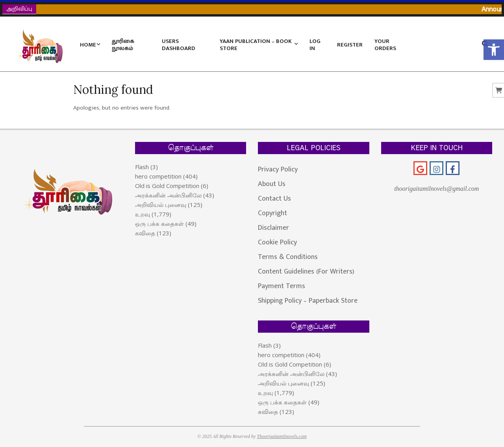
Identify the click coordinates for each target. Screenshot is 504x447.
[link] (494, 50)
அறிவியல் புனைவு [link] (161, 205)
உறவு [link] (143, 214)
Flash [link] (142, 167)
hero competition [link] (158, 176)
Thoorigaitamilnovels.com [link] (282, 436)
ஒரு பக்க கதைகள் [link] (159, 223)
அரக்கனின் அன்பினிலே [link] (168, 195)
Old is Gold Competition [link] (167, 186)
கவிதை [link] (145, 233)
